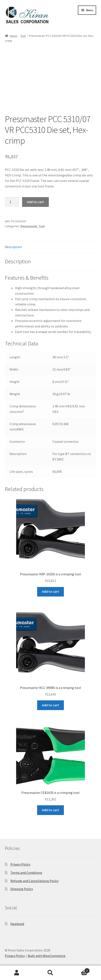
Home (13, 36)
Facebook (17, 924)
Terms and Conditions (26, 873)
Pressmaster (29, 226)
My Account (17, 973)
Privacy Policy (20, 864)
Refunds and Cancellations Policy (34, 881)
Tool (23, 36)
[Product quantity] (12, 202)
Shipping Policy (22, 889)
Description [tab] (13, 247)
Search (51, 973)
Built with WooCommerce (47, 956)
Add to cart (35, 202)
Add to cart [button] (50, 591)
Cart (78, 970)
